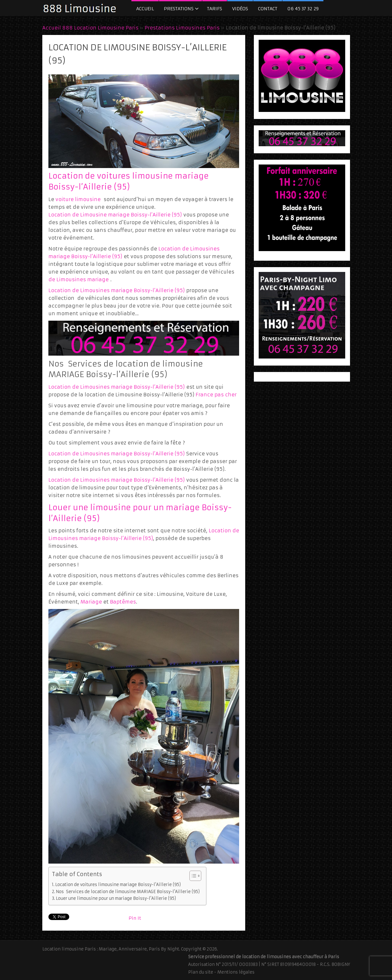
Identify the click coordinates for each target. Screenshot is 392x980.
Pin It (135, 918)
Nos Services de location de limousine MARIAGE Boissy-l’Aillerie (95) (128, 892)
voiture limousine (78, 199)
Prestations (179, 9)
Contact (268, 9)
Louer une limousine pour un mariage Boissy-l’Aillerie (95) (116, 898)
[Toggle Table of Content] (192, 876)
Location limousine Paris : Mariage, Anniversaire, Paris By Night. (111, 949)
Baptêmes (123, 602)
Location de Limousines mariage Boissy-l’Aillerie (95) (117, 290)
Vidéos (240, 9)
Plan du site (201, 972)
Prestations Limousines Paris (182, 28)
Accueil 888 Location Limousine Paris (90, 28)
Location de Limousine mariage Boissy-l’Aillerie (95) (115, 215)
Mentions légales (236, 972)
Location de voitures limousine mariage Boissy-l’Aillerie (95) (118, 885)
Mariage (91, 602)
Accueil (145, 9)
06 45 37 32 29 (303, 9)
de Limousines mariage (79, 279)
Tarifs (215, 9)
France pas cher (216, 395)
